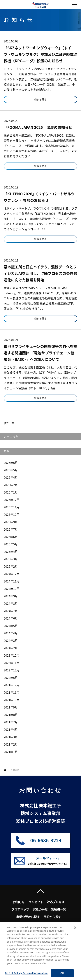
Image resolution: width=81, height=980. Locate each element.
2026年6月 (11, 463)
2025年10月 (12, 514)
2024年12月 (12, 574)
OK (62, 973)
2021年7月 (11, 722)
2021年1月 (11, 752)
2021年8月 (11, 715)
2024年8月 (11, 603)
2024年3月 (11, 640)
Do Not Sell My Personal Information (26, 973)
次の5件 (9, 423)
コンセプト (36, 902)
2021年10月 (12, 700)
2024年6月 (11, 618)
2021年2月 (11, 744)
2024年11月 (12, 581)
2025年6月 (11, 537)
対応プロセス (56, 902)
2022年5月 (11, 678)
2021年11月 (12, 692)
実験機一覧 (59, 909)
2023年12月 (12, 655)
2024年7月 (11, 611)
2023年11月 (12, 663)
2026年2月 (11, 485)
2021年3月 (11, 737)
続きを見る (40, 99)
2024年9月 (11, 596)
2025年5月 (11, 544)
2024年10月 (12, 589)
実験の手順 (40, 909)
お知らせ (19, 902)
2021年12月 (12, 685)
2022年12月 (12, 670)
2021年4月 (11, 729)
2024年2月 (11, 648)
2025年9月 (11, 522)
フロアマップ (20, 909)
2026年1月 (11, 492)
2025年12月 (12, 500)
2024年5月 (11, 626)
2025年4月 (11, 552)
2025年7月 (11, 529)
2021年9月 (11, 707)
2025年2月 (11, 566)
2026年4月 (11, 477)
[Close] (75, 928)
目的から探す (52, 917)
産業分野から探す (28, 917)
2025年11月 (12, 507)
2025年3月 (11, 559)
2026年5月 (11, 470)
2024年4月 (11, 633)
